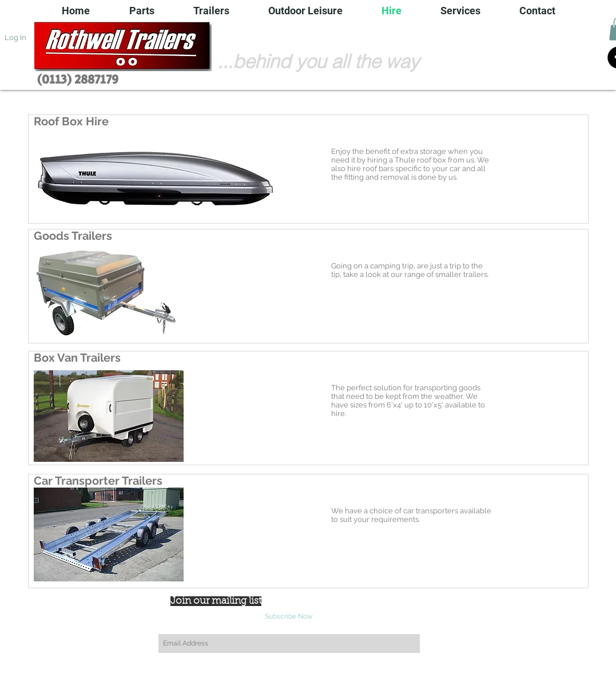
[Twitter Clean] (49, 625)
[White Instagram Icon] (66, 625)
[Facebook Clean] (31, 625)
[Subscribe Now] (289, 617)
